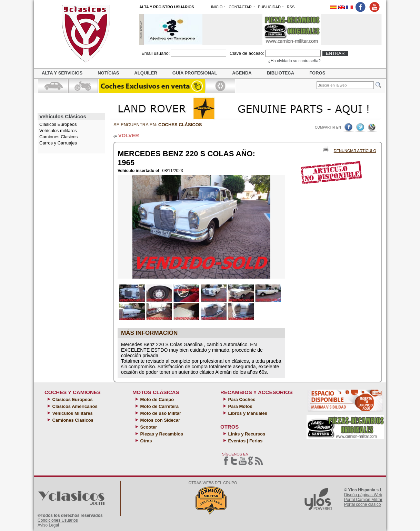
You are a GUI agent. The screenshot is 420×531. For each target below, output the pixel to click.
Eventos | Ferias (245, 441)
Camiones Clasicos (58, 137)
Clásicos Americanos (74, 406)
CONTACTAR (240, 7)
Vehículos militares (58, 131)
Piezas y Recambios (161, 434)
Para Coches (241, 399)
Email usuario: (156, 53)
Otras (146, 441)
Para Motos (240, 406)
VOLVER (129, 135)
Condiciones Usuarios (58, 520)
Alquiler (146, 73)
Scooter (148, 427)
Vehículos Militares (72, 413)
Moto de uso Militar (160, 413)
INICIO (217, 7)
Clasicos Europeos (72, 399)
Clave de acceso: (247, 53)
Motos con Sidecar (159, 420)
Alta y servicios (62, 73)
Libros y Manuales (247, 413)
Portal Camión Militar (363, 500)
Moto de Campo (156, 399)
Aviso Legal (48, 525)
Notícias (108, 73)
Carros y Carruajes (58, 143)
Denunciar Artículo (355, 151)
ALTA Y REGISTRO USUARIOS (167, 7)
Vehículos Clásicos (63, 116)
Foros (317, 73)
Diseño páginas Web (363, 495)
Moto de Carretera (159, 406)
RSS (291, 7)
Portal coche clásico (363, 504)
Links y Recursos (246, 434)
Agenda (242, 73)
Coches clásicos (180, 125)
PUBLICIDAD (269, 7)
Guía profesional (195, 73)
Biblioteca (281, 73)
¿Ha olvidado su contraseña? (294, 61)
